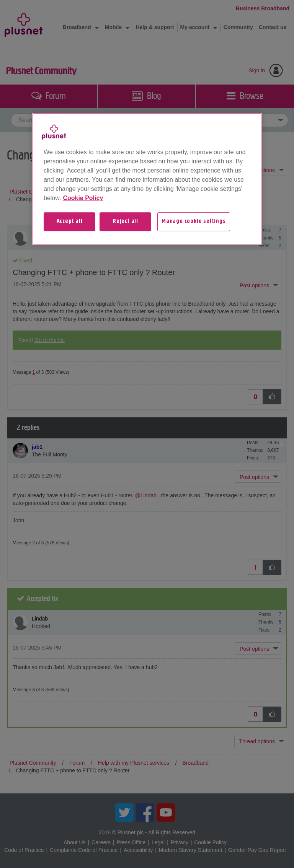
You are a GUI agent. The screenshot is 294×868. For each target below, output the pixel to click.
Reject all (125, 222)
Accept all (70, 222)
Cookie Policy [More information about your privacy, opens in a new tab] (83, 198)
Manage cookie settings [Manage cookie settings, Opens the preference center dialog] (194, 222)
